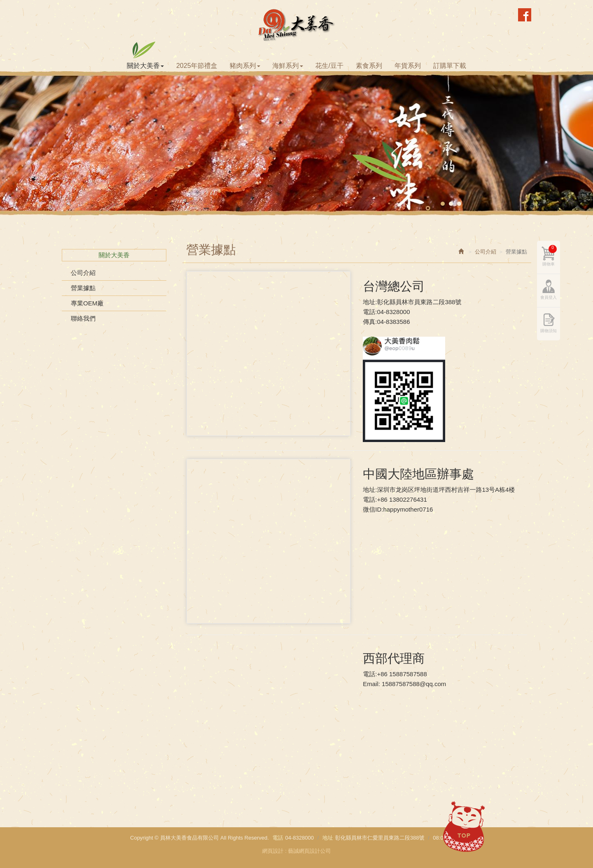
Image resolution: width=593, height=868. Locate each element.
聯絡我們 (83, 318)
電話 (278, 838)
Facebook (525, 15)
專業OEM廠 (87, 303)
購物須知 (549, 331)
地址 (328, 838)
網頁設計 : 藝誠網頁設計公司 (297, 851)
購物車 (550, 256)
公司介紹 (83, 273)
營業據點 (83, 288)
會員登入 (549, 297)
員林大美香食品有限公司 (297, 25)
